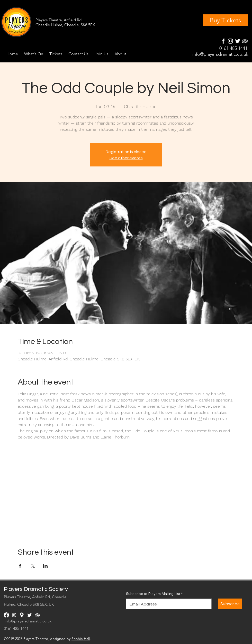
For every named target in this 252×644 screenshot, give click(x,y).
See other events (126, 158)
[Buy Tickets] (225, 20)
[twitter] (30, 615)
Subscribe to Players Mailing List (154, 594)
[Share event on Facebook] (20, 566)
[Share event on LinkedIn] (45, 566)
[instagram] (230, 41)
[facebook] (223, 41)
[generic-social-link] (245, 41)
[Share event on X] (33, 566)
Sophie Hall (81, 639)
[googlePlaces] (238, 41)
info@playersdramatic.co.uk (220, 54)
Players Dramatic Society (36, 589)
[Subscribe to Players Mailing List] (167, 604)
